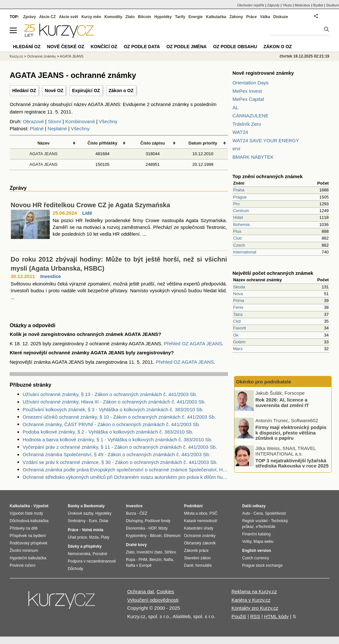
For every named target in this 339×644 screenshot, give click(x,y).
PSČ (214, 513)
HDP (152, 528)
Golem (239, 342)
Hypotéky (163, 17)
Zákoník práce (196, 551)
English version (257, 551)
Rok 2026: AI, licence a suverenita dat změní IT (282, 403)
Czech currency (256, 558)
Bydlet (318, 5)
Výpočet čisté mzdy (26, 513)
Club (237, 238)
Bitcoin (144, 17)
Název (44, 143)
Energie (196, 17)
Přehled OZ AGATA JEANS (193, 343)
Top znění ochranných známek (267, 176)
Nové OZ (54, 91)
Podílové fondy (157, 521)
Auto (246, 513)
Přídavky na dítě (24, 528)
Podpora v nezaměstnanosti (92, 561)
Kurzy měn (91, 17)
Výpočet (41, 506)
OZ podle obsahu (235, 47)
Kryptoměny (136, 536)
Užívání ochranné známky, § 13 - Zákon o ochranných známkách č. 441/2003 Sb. (110, 394)
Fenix (238, 307)
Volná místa (92, 530)
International (245, 252)
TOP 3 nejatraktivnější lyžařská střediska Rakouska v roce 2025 (292, 463)
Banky (74, 506)
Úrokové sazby (80, 513)
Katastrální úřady (199, 528)
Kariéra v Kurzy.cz (251, 600)
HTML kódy (276, 616)
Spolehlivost (276, 513)
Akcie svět (69, 17)
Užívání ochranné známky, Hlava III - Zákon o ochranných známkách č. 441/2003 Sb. (114, 402)
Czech (239, 245)
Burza (131, 513)
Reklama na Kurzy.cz (254, 591)
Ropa (131, 560)
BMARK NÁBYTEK (253, 157)
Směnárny (77, 521)
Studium (333, 5)
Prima (239, 301)
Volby (247, 542)
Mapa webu (263, 542)
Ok (236, 335)
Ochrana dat (141, 591)
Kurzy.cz (16, 56)
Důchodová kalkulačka (29, 521)
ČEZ (143, 513)
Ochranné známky (41, 56)
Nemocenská (79, 554)
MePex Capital (248, 99)
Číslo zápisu (153, 143)
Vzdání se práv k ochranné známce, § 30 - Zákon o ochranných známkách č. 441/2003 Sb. (120, 462)
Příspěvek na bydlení (28, 536)
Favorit (240, 328)
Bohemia (241, 225)
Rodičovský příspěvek (29, 543)
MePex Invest (247, 91)
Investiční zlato (149, 552)
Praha (239, 190)
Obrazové (33, 121)
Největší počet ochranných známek (273, 273)
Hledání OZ (24, 91)
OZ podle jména (186, 47)
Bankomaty (94, 506)
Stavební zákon (197, 558)
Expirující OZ (86, 91)
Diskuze (281, 17)
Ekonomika (135, 528)
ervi (236, 149)
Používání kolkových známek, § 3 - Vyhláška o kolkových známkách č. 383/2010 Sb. (113, 409)
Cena (258, 513)
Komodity (113, 17)
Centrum (241, 211)
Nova (238, 294)
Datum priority (203, 143)
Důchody (75, 569)
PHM (143, 560)
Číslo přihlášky (103, 143)
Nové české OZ (66, 47)
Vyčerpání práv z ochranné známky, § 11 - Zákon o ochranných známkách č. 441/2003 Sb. (120, 447)
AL (235, 107)
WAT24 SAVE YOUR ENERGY (266, 140)
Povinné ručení (23, 565)
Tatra (238, 314)
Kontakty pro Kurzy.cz (255, 608)
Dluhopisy (134, 521)
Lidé (87, 213)
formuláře (204, 565)
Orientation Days (251, 83)
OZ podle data (142, 47)
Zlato (130, 17)
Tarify (180, 17)
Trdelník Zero (247, 124)
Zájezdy (273, 5)
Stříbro (170, 552)
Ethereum (172, 536)
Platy (105, 537)
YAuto (287, 5)
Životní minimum (24, 551)
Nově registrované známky (263, 73)
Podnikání (193, 506)
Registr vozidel (255, 521)
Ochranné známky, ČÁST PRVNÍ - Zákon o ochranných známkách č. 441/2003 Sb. (111, 424)
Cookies (165, 591)
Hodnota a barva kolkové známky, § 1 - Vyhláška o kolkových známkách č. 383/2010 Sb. (118, 440)
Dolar (104, 521)
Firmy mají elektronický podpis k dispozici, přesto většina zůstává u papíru (291, 433)
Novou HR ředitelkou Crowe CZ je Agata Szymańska (90, 205)
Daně (189, 565)
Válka (265, 17)
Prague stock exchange (262, 565)
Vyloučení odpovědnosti (153, 600)
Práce (252, 17)
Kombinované (80, 121)
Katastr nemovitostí (201, 521)
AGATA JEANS (43, 154)
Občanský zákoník (200, 543)
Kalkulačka (216, 17)
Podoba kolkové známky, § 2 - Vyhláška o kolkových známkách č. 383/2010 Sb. (108, 432)
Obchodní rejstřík (251, 5)
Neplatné (57, 129)
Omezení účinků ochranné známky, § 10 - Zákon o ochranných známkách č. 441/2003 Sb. (119, 417)
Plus (237, 231)
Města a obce (196, 513)
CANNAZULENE (251, 116)
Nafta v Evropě (139, 565)
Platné (37, 129)
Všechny (108, 121)
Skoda (239, 287)
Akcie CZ (47, 17)
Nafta (168, 560)
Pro (236, 204)
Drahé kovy (136, 545)
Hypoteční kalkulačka (28, 558)
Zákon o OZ (121, 91)
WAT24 (240, 132)
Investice (51, 276)
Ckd (237, 321)
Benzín (155, 560)
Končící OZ (104, 47)
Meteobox (303, 5)
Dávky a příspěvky (85, 546)
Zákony (236, 17)
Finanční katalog (256, 534)
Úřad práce (77, 537)
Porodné (100, 554)
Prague (240, 197)
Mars (238, 349)
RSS (255, 616)
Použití (239, 616)
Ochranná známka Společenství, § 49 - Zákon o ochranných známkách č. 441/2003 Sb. (116, 454)
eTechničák (266, 527)
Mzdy (163, 528)
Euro (93, 521)
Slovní (55, 121)
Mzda (94, 537)
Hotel (238, 217)
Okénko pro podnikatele (264, 382)
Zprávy (30, 17)
